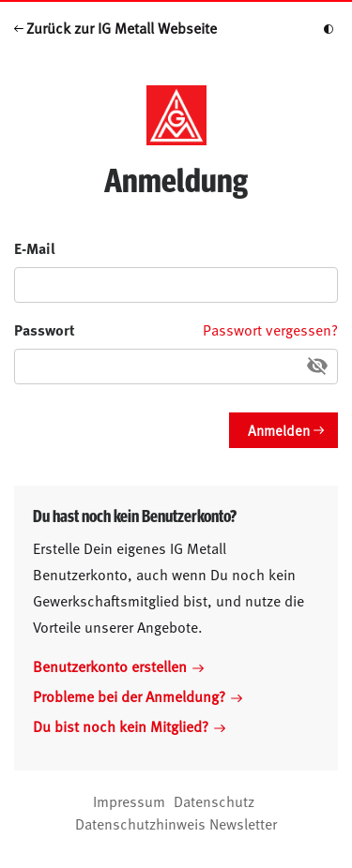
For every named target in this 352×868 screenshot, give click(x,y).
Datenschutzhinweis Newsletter (176, 823)
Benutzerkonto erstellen (118, 666)
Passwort (45, 329)
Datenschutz (214, 801)
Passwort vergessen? (270, 329)
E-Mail (35, 248)
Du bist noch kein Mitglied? (129, 726)
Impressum (129, 801)
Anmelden (279, 430)
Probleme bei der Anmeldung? (138, 696)
